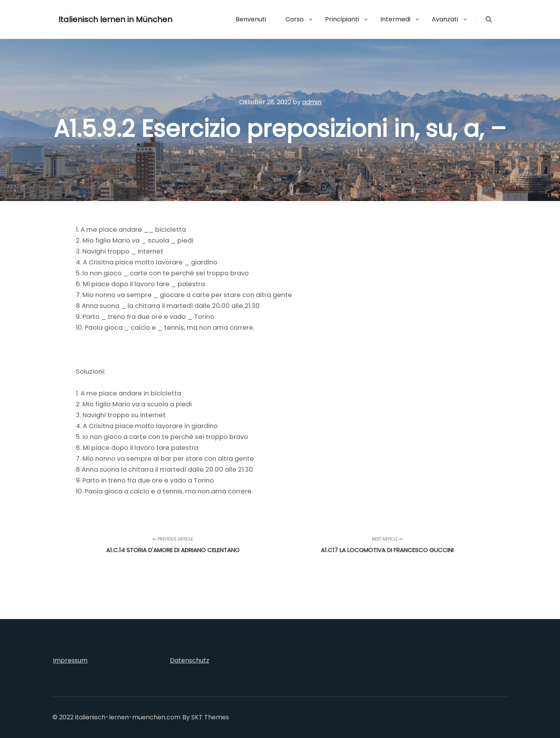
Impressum (70, 660)
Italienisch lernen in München (97, 19)
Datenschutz (190, 660)
